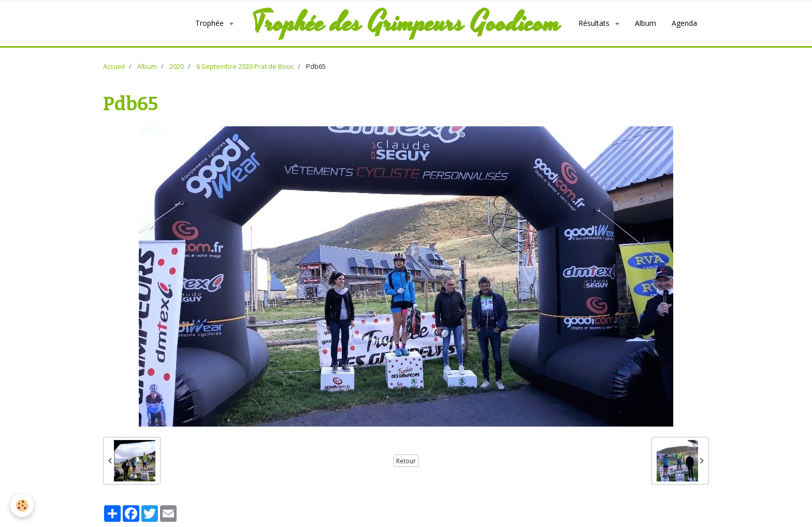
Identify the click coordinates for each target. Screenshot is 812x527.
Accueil (114, 67)
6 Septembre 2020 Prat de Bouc (245, 67)
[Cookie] (22, 506)
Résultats (595, 23)
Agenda (684, 23)
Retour (406, 461)
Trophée (211, 23)
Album (646, 23)
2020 (177, 67)
